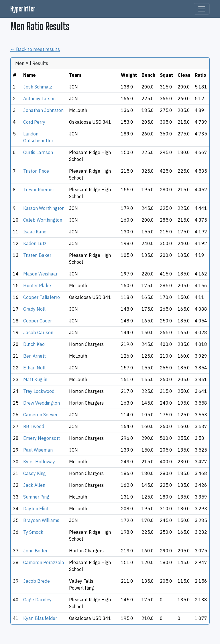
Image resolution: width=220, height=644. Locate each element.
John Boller (35, 551)
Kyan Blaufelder (40, 618)
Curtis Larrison (38, 152)
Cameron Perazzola (44, 562)
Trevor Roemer (39, 190)
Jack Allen (34, 485)
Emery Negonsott (42, 438)
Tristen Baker (37, 255)
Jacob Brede (37, 581)
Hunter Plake (37, 285)
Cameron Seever (40, 415)
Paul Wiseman (38, 450)
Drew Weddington (42, 403)
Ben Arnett (35, 356)
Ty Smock (33, 532)
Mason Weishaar (40, 274)
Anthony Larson (39, 99)
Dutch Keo (34, 344)
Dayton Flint (36, 509)
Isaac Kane (35, 232)
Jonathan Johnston (43, 110)
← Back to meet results (35, 49)
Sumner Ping (36, 497)
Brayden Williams (41, 520)
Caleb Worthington (43, 220)
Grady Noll (34, 309)
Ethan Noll (34, 368)
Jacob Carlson (38, 332)
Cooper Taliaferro (42, 297)
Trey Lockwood (39, 391)
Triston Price (36, 171)
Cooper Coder (38, 321)
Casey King (35, 473)
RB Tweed (34, 426)
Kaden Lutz (35, 243)
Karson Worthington (44, 208)
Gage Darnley (37, 600)
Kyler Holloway (39, 462)
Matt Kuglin (35, 379)
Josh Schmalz (38, 87)
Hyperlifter (23, 9)
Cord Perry (34, 122)
